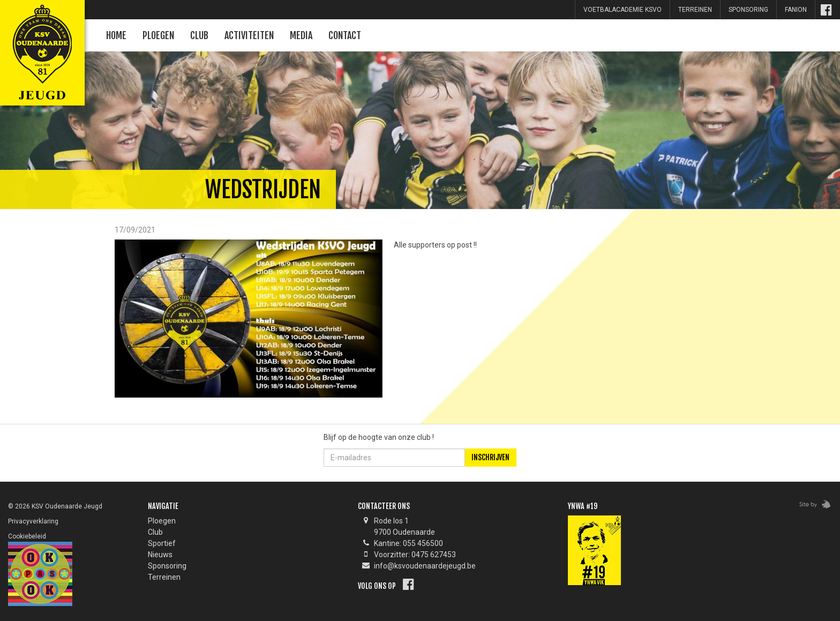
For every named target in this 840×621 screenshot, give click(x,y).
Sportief (162, 543)
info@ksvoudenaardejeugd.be (425, 566)
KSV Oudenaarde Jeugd (40, 40)
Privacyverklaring (33, 521)
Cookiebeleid (27, 536)
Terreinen (695, 10)
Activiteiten (249, 35)
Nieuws (160, 555)
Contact (345, 35)
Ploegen (158, 35)
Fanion (796, 10)
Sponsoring (167, 566)
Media (301, 35)
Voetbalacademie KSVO (622, 10)
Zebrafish (812, 504)
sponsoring (748, 10)
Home (116, 35)
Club (199, 35)
